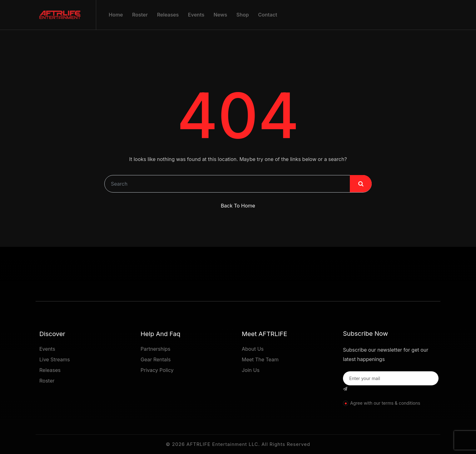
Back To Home (238, 206)
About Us (253, 349)
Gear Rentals (156, 359)
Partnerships (156, 349)
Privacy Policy (157, 370)
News (221, 15)
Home (116, 15)
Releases (168, 15)
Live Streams (55, 359)
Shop (243, 15)
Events (196, 15)
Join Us (251, 370)
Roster (140, 15)
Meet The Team (260, 359)
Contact (268, 15)
